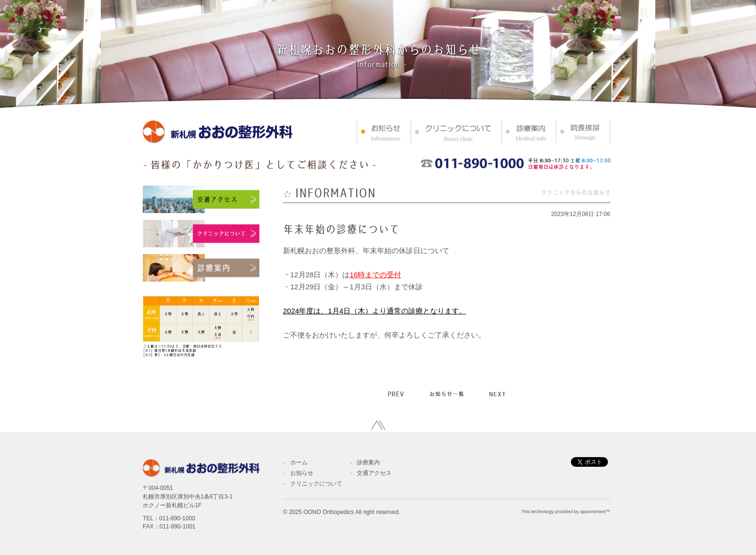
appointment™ (595, 511)
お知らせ (302, 473)
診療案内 (368, 462)
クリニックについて (316, 484)
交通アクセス (374, 473)
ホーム (299, 462)
